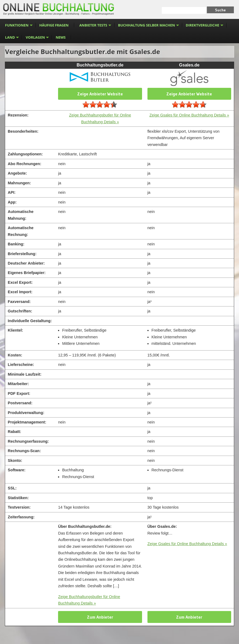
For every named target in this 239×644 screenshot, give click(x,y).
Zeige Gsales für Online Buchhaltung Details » (189, 115)
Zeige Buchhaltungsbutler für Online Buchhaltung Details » (89, 600)
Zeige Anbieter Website (100, 94)
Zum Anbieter (100, 617)
